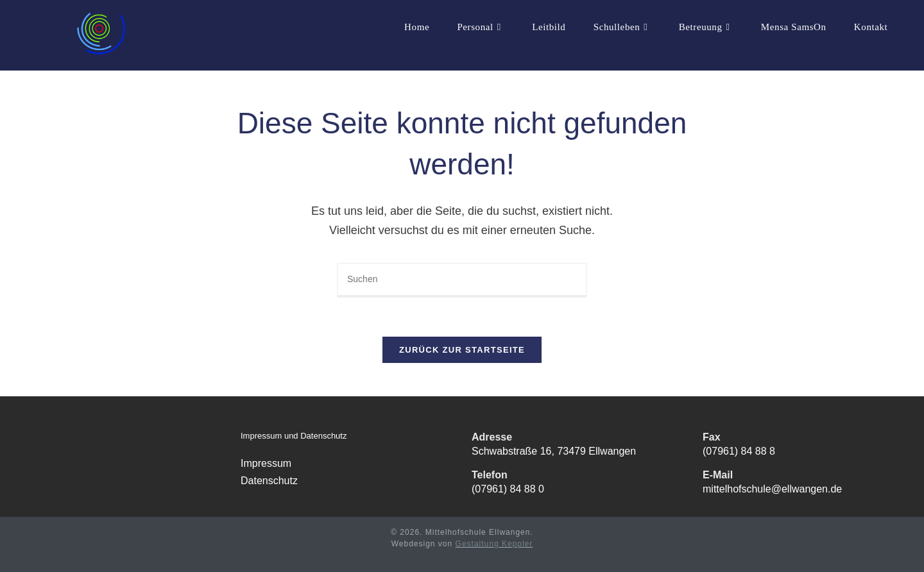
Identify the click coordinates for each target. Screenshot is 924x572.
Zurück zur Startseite (462, 350)
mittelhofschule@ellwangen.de (772, 489)
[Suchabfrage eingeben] (462, 280)
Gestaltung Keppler (494, 544)
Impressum (266, 463)
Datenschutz (269, 481)
